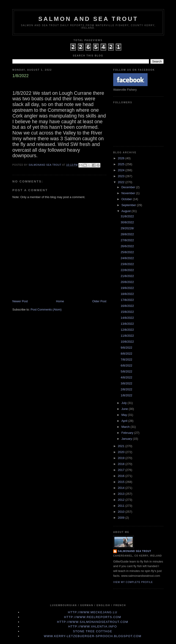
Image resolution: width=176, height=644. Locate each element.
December (129, 187)
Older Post (99, 301)
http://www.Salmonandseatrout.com (93, 622)
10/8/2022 (127, 342)
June (125, 409)
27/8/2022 (127, 240)
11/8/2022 (127, 336)
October (127, 199)
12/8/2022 (127, 330)
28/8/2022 (127, 234)
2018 (122, 464)
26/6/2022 (127, 246)
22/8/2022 (127, 270)
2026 (122, 158)
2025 (122, 164)
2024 (122, 170)
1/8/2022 (126, 395)
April (125, 421)
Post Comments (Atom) (46, 309)
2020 (122, 452)
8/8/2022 (126, 354)
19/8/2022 (127, 288)
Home (60, 301)
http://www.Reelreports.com (93, 617)
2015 (122, 482)
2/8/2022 (126, 389)
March (126, 427)
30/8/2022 (127, 222)
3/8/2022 (126, 383)
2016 (122, 476)
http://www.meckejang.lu (93, 612)
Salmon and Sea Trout (88, 19)
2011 (122, 506)
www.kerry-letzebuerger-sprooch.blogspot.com (93, 636)
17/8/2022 (127, 300)
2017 (122, 470)
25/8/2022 (127, 252)
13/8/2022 (127, 324)
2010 (122, 512)
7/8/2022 (126, 360)
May (125, 415)
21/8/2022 (127, 276)
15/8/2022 (127, 312)
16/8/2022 (127, 306)
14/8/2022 (127, 318)
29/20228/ (127, 228)
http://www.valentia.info (93, 626)
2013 (122, 494)
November (129, 193)
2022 (122, 182)
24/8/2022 (127, 258)
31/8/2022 (127, 216)
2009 (122, 518)
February (128, 433)
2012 (122, 500)
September (129, 205)
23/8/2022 (127, 264)
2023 (122, 176)
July (125, 403)
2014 (122, 488)
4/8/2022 (126, 377)
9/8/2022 (126, 348)
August (126, 211)
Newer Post (20, 301)
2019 (122, 458)
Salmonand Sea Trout (135, 551)
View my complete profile (133, 582)
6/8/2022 (126, 365)
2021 (122, 446)
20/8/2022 (127, 282)
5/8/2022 (126, 371)
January (127, 439)
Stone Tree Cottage (92, 631)
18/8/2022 (127, 294)
